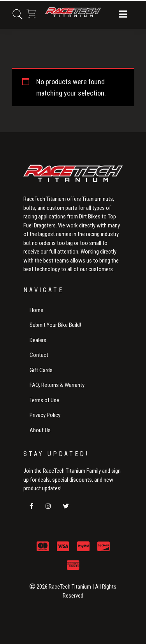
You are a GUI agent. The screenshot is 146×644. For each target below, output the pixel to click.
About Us (40, 430)
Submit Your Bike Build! (55, 325)
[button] (123, 15)
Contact (39, 355)
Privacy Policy (45, 415)
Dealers (38, 340)
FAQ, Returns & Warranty (57, 385)
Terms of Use (44, 400)
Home (36, 310)
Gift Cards (41, 370)
